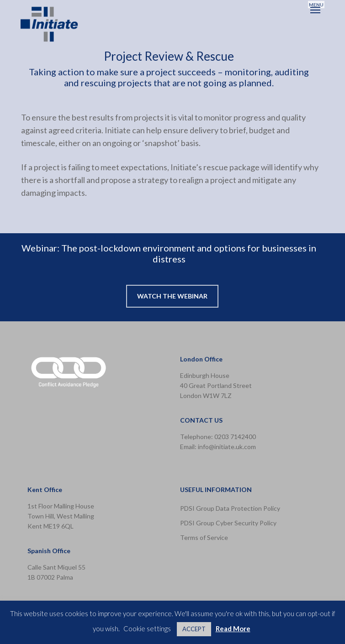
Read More (233, 628)
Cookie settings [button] (147, 628)
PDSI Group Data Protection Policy (230, 508)
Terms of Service (204, 537)
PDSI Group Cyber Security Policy (228, 523)
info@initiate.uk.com (227, 447)
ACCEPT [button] (194, 629)
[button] (316, 10)
